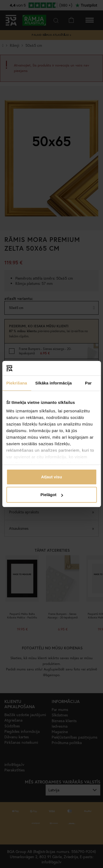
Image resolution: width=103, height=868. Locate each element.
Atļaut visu (51, 477)
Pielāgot (52, 495)
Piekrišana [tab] (17, 383)
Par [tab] (88, 383)
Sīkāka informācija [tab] (54, 383)
